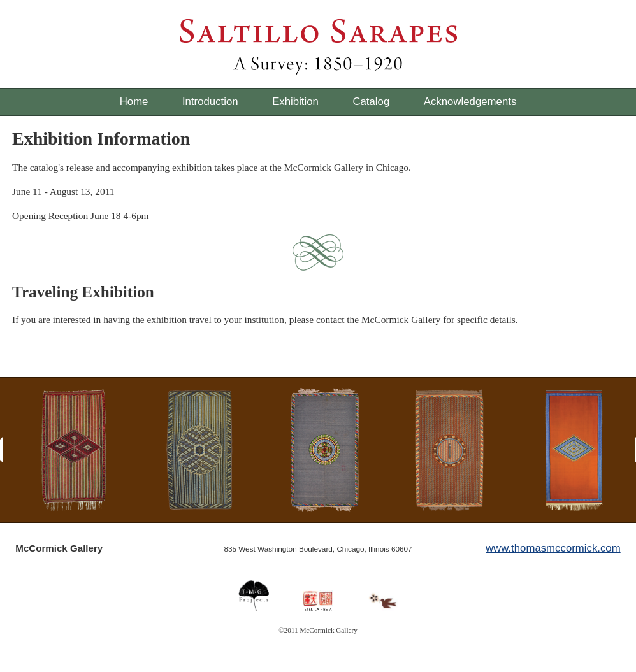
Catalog (371, 102)
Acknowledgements (470, 102)
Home (134, 102)
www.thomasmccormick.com (553, 548)
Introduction (210, 102)
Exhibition (295, 102)
